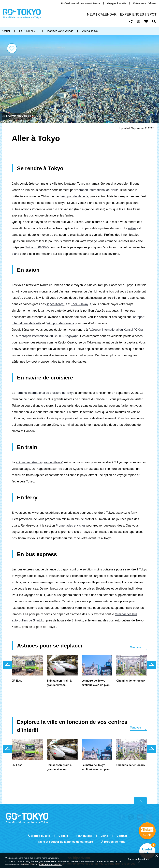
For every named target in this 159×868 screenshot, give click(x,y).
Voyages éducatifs (117, 3)
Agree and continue (138, 859)
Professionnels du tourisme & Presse (81, 3)
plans (15, 254)
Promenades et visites (71, 526)
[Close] (157, 856)
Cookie (63, 836)
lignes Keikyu (55, 304)
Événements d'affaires (145, 3)
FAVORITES (146, 21)
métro (132, 228)
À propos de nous (113, 842)
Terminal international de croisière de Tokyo (45, 393)
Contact (122, 836)
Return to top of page (140, 801)
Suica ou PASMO (37, 247)
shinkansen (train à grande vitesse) (40, 462)
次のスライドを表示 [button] (151, 665)
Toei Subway (80, 304)
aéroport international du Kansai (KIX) (115, 330)
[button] (138, 21)
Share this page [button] (131, 21)
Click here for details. (51, 865)
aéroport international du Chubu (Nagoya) (48, 336)
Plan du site (84, 836)
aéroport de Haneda (75, 196)
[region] (79, 860)
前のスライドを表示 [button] (8, 665)
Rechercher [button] (154, 21)
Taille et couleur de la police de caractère (65, 842)
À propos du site (39, 836)
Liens (104, 836)
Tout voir (136, 647)
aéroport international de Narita (98, 190)
